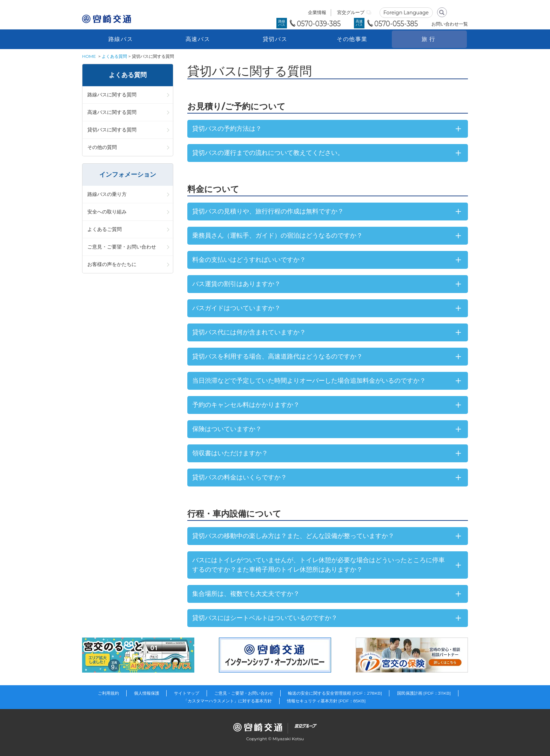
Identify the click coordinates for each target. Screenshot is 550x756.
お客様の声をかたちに (112, 264)
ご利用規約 (108, 693)
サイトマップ (187, 693)
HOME (89, 56)
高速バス (198, 39)
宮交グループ (351, 12)
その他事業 (352, 39)
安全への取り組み (107, 212)
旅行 (429, 39)
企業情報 (317, 12)
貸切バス (275, 39)
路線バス (121, 39)
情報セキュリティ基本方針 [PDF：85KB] (326, 701)
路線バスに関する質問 (112, 95)
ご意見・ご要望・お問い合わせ (122, 247)
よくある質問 (114, 56)
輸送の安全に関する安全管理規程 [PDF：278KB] (335, 693)
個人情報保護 (147, 693)
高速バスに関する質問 (112, 112)
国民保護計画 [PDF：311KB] (424, 693)
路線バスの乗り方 (107, 194)
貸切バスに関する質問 (112, 130)
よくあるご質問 (105, 229)
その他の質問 (102, 147)
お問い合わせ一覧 (450, 24)
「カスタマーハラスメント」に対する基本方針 (228, 701)
